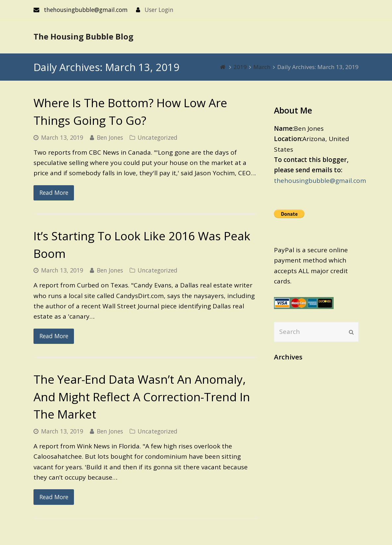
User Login (159, 10)
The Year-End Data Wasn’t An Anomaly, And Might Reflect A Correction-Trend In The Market (142, 397)
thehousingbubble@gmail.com (320, 181)
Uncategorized (158, 137)
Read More (54, 193)
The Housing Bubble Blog (83, 36)
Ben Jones (110, 137)
